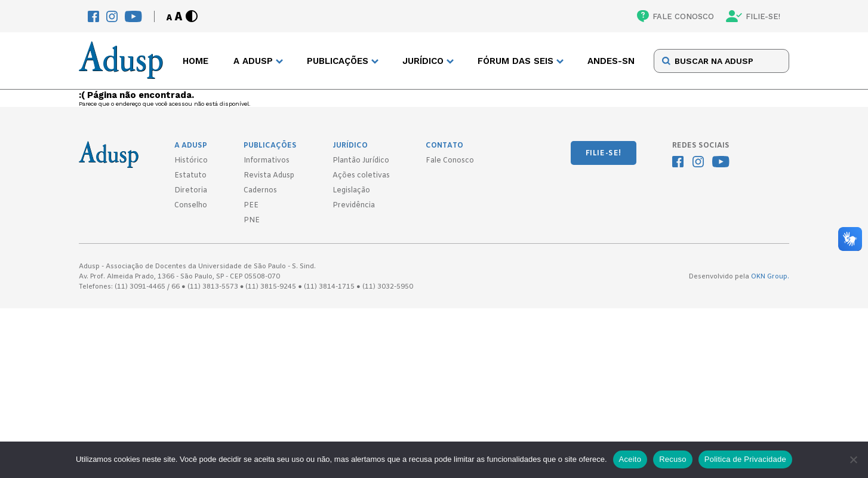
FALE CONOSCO (675, 16)
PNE (252, 220)
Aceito (630, 459)
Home (196, 61)
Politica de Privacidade (745, 459)
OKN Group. (770, 277)
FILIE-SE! (753, 16)
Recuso (673, 459)
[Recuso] (853, 459)
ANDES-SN (611, 61)
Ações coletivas (361, 176)
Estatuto (190, 176)
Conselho (191, 206)
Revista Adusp (269, 176)
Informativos (267, 161)
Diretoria (191, 191)
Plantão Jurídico (361, 161)
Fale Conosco (450, 161)
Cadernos (260, 191)
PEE (251, 206)
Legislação (351, 191)
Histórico (191, 161)
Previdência (354, 206)
